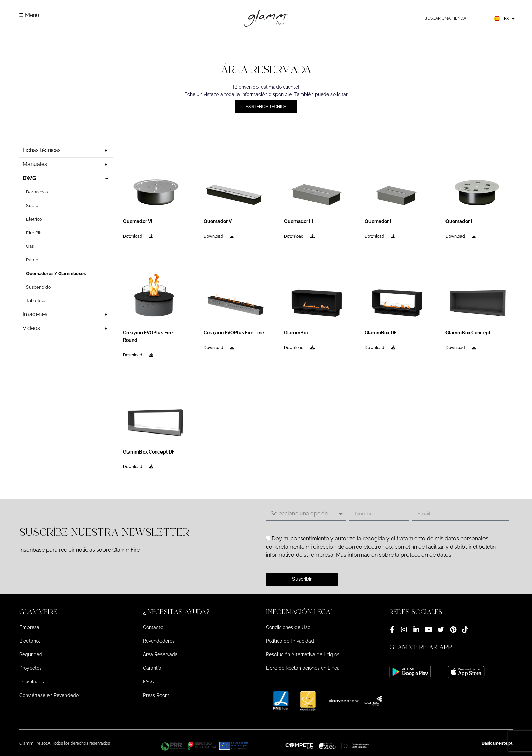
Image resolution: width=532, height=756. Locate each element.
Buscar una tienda (445, 18)
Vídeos (66, 328)
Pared (32, 260)
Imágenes (66, 314)
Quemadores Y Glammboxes (56, 273)
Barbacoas (37, 192)
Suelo (32, 206)
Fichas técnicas (66, 150)
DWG (66, 178)
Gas (30, 246)
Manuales (66, 164)
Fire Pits (34, 233)
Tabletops (36, 301)
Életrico (34, 219)
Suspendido (39, 287)
